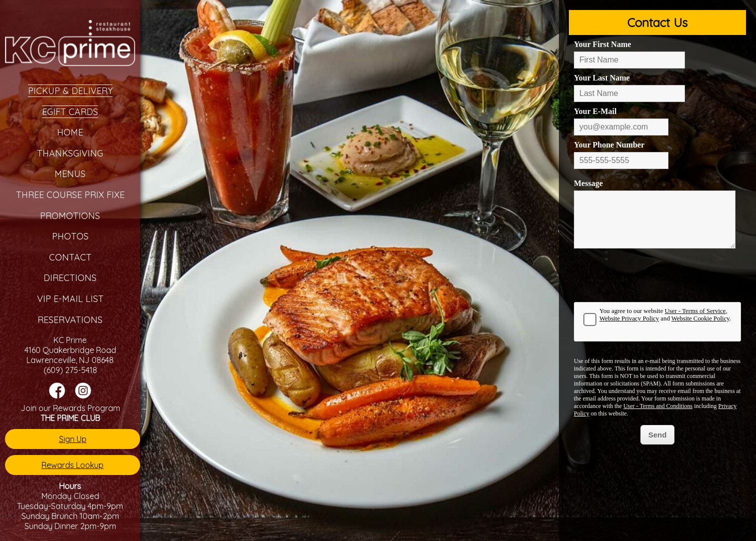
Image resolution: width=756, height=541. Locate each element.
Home (70, 132)
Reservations (70, 320)
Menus (70, 174)
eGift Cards (70, 112)
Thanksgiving (70, 153)
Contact (70, 257)
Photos (70, 236)
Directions (70, 278)
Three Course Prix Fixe (70, 195)
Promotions (70, 216)
